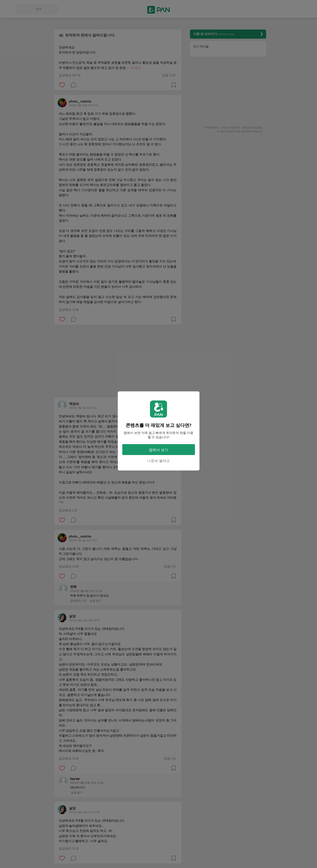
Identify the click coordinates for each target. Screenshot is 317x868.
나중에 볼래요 (158, 461)
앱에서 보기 (158, 450)
